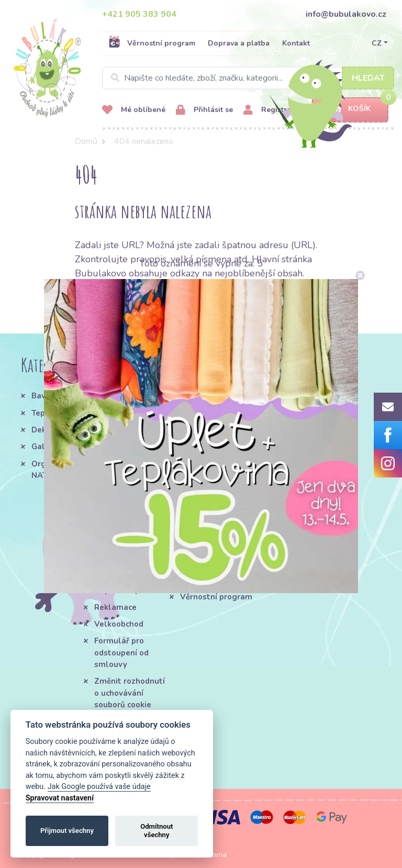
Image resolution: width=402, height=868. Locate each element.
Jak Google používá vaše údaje (99, 787)
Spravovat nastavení (60, 798)
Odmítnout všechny (157, 831)
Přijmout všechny (67, 831)
